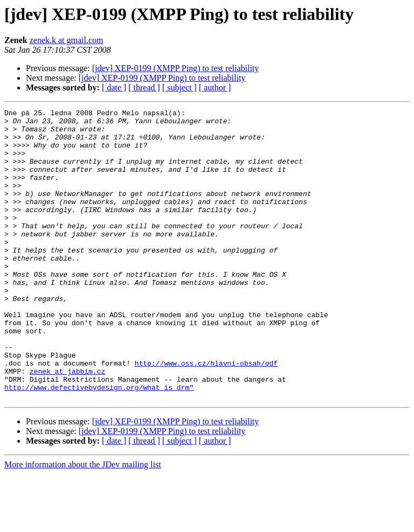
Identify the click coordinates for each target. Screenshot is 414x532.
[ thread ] (144, 87)
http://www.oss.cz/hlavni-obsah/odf (206, 415)
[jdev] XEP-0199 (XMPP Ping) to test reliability (176, 68)
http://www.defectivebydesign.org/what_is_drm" (99, 444)
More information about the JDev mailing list (83, 523)
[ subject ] (180, 87)
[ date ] (114, 87)
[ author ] (215, 87)
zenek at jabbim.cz (67, 424)
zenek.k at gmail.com (67, 40)
